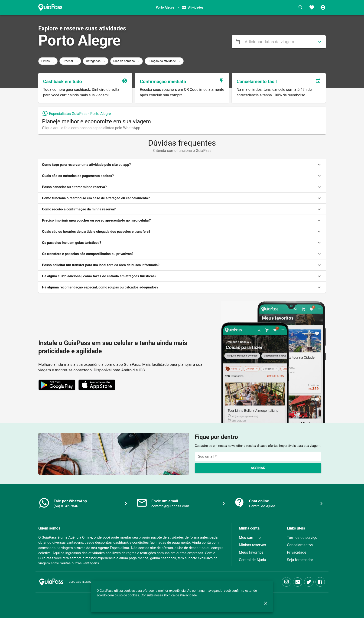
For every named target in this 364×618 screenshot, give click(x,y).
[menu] (238, 42)
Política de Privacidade (180, 595)
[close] (266, 603)
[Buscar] (301, 7)
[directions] (320, 42)
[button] (48, 61)
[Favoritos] (312, 7)
